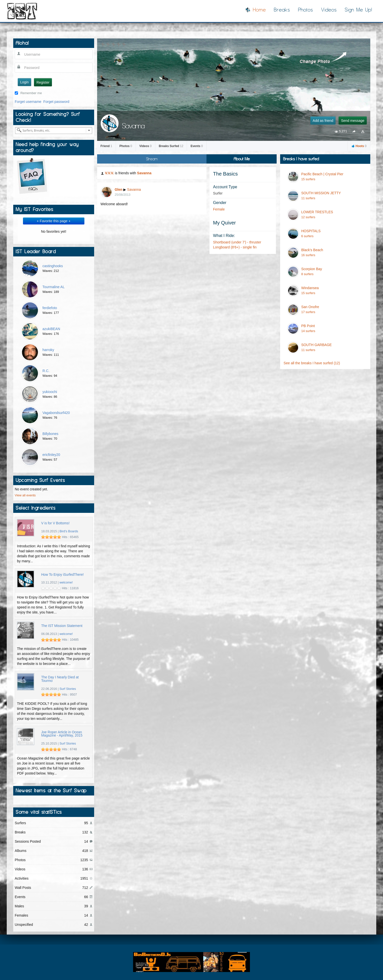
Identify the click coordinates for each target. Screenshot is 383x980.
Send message (353, 121)
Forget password (56, 102)
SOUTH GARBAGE (317, 345)
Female (219, 209)
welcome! (66, 583)
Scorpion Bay (312, 269)
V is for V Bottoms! (55, 523)
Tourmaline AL (54, 287)
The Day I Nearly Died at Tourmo (60, 679)
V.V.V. (109, 173)
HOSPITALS (311, 231)
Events (197, 146)
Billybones (50, 434)
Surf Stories (68, 689)
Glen (118, 190)
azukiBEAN (51, 329)
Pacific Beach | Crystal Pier (322, 174)
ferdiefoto (50, 308)
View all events (25, 495)
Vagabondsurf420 (56, 413)
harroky (48, 350)
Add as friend (323, 121)
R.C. (46, 371)
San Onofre (310, 307)
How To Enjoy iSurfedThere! (63, 575)
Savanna (144, 173)
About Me (242, 159)
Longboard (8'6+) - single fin (235, 247)
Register (43, 82)
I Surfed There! (22, 11)
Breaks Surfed (171, 146)
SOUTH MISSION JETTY (321, 193)
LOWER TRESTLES (317, 212)
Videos (329, 10)
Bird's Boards (69, 531)
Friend (106, 146)
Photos (306, 10)
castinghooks (53, 266)
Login (24, 82)
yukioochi (50, 392)
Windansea (310, 288)
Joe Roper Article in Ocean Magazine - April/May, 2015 (62, 734)
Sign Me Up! (359, 10)
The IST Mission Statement (62, 626)
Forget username (28, 102)
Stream (152, 159)
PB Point (308, 326)
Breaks (282, 10)
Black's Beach (312, 250)
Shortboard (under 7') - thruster (237, 242)
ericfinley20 (51, 455)
